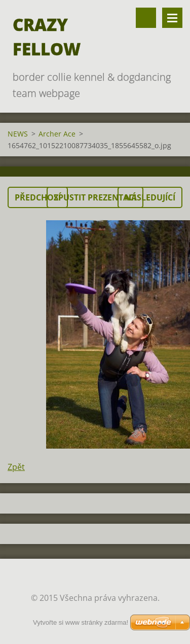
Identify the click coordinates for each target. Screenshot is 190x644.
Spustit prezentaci (95, 197)
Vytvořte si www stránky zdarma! (81, 622)
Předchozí (38, 197)
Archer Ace (57, 134)
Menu (172, 18)
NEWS (18, 134)
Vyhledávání (146, 18)
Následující (150, 197)
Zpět (16, 467)
